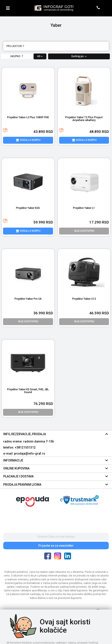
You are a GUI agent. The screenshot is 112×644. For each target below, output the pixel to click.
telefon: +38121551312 (19, 447)
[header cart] (105, 8)
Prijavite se (56, 546)
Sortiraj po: (79, 56)
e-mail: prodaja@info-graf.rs (24, 453)
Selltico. (64, 640)
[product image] (28, 91)
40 (40, 56)
